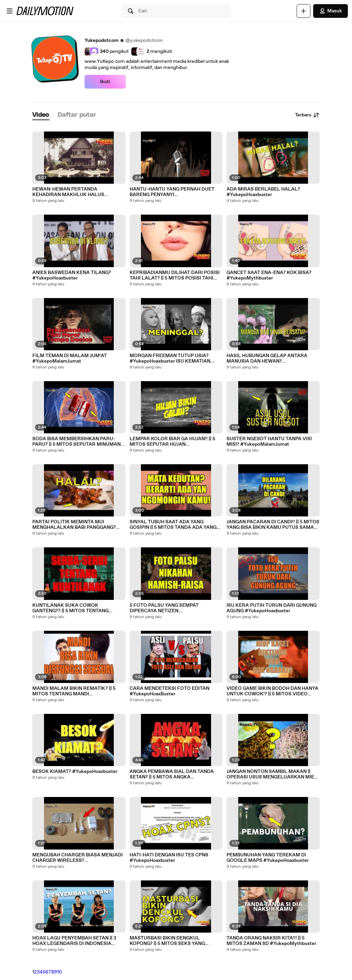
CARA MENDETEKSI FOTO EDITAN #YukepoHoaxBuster (169, 691)
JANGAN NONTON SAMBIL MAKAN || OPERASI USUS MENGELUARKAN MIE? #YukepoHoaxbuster (272, 774)
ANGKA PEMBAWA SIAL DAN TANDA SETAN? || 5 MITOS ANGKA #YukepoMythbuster (172, 774)
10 (59, 972)
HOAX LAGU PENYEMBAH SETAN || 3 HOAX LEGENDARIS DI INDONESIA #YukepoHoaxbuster (74, 941)
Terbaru (307, 115)
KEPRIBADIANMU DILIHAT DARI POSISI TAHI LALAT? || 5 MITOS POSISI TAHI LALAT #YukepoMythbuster (175, 275)
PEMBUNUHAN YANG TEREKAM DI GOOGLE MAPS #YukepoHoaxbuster (268, 858)
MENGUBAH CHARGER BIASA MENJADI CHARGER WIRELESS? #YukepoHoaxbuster (78, 858)
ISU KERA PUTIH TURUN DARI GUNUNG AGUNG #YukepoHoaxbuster (272, 608)
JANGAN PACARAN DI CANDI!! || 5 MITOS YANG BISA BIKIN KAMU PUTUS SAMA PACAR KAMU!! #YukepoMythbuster (273, 525)
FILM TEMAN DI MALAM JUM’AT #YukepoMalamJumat (70, 358)
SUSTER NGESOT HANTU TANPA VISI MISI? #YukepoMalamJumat (269, 442)
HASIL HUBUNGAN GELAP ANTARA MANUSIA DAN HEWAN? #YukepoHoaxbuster (267, 358)
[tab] (41, 115)
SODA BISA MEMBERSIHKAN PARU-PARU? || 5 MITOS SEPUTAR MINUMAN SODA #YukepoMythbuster (76, 442)
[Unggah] (304, 11)
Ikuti (105, 82)
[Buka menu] (10, 11)
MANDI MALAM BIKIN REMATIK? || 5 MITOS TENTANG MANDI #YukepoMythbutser (74, 691)
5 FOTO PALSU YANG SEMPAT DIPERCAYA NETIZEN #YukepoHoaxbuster (164, 608)
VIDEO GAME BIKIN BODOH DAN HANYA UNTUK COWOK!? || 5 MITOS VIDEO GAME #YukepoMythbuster (272, 691)
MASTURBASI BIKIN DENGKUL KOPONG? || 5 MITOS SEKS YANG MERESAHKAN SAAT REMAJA (167, 941)
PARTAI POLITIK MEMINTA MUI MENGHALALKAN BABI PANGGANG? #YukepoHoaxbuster (74, 525)
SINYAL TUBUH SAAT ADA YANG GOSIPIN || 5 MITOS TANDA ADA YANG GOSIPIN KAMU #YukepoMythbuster (173, 525)
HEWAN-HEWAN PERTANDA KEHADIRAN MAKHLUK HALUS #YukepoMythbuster (68, 192)
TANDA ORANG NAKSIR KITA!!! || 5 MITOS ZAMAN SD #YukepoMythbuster (271, 941)
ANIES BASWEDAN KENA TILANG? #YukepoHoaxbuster (72, 275)
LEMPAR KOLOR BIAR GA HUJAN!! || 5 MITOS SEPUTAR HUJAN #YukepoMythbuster (172, 442)
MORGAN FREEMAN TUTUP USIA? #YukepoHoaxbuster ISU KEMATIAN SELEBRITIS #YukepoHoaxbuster (170, 358)
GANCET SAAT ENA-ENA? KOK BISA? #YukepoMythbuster (269, 275)
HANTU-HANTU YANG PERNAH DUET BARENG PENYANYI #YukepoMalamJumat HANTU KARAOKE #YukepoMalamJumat (175, 192)
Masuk (331, 11)
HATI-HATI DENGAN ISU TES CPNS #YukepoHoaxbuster (169, 858)
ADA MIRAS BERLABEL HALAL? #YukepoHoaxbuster (263, 192)
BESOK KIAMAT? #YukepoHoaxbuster (75, 772)
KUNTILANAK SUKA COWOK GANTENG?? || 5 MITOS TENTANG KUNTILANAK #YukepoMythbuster (72, 608)
